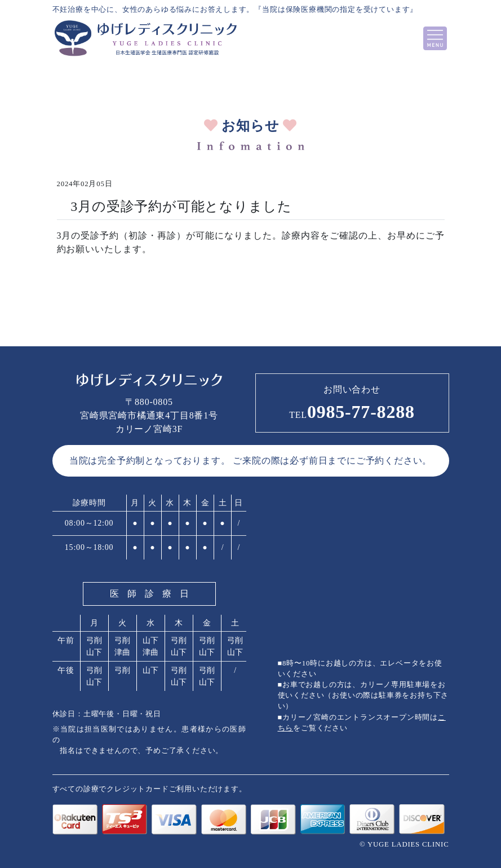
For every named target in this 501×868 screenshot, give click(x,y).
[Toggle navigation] (435, 38)
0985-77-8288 (352, 412)
